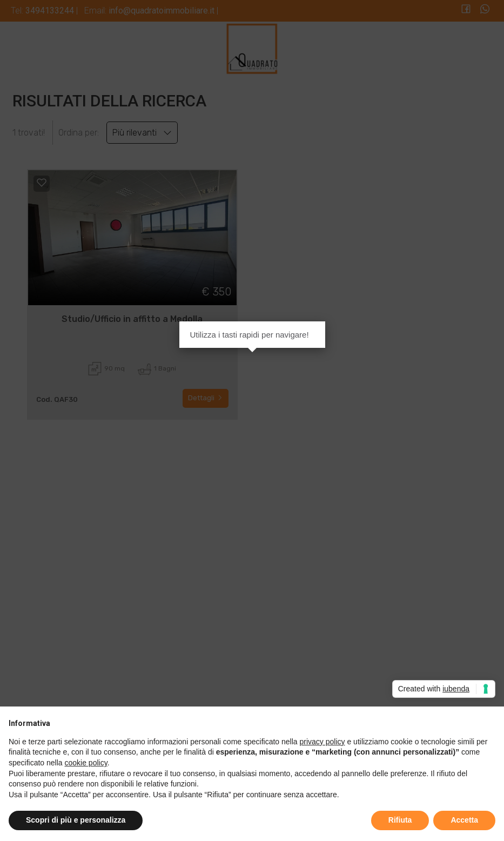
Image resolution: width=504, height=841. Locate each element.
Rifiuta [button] (400, 820)
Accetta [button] (464, 820)
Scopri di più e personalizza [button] (76, 820)
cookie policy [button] (86, 763)
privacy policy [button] (322, 742)
